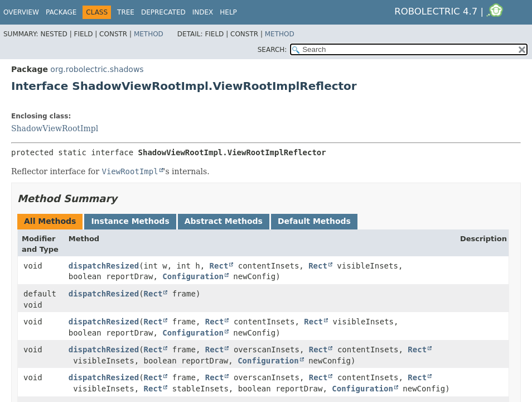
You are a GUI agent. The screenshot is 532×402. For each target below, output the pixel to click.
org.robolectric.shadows (97, 69)
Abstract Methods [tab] (224, 221)
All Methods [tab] (50, 221)
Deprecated (163, 12)
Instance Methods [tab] (130, 221)
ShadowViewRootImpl (55, 128)
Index (203, 12)
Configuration (193, 276)
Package (61, 12)
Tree (126, 12)
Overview (21, 12)
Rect (219, 266)
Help (228, 12)
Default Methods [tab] (314, 221)
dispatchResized (104, 266)
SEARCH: (272, 50)
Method (149, 34)
